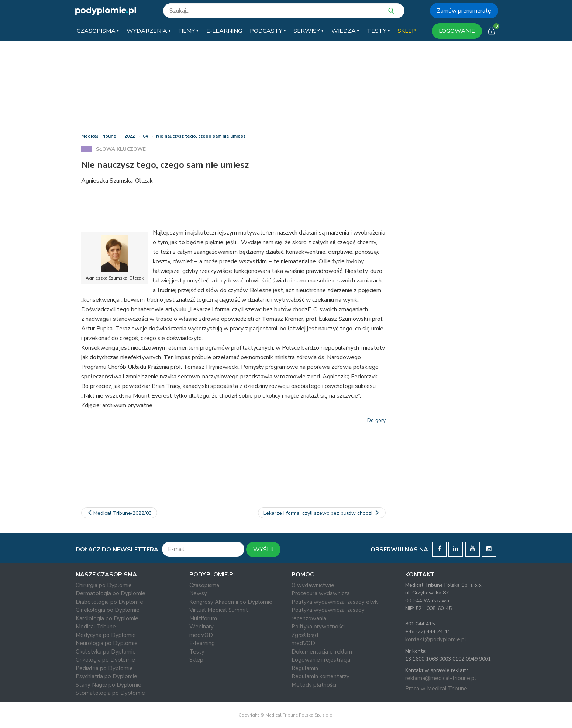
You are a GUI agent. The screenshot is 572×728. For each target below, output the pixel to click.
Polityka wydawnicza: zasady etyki (335, 602)
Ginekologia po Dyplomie (108, 610)
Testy (197, 652)
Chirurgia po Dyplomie (104, 585)
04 (145, 136)
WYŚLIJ (263, 550)
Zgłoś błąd (305, 635)
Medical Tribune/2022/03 (119, 513)
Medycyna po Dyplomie (106, 635)
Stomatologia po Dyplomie (110, 693)
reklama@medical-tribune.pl (441, 678)
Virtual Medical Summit (219, 610)
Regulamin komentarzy (321, 676)
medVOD (201, 635)
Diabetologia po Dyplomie (109, 602)
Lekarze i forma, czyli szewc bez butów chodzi (322, 513)
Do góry (376, 420)
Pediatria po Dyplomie (104, 668)
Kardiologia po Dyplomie (107, 618)
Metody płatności (314, 685)
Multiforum (203, 618)
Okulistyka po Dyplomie (106, 652)
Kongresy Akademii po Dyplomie (231, 602)
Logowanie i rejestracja (321, 660)
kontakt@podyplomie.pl (436, 639)
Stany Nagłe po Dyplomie (108, 685)
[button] (98, 31)
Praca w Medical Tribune (436, 689)
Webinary (201, 627)
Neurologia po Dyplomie (107, 643)
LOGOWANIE (457, 31)
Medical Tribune (99, 136)
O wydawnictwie (313, 585)
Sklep (196, 660)
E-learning (202, 643)
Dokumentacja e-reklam (322, 652)
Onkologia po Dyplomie (105, 660)
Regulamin (305, 668)
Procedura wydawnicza (321, 593)
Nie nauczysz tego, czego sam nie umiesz (201, 136)
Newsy (198, 593)
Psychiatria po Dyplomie (106, 676)
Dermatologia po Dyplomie (111, 593)
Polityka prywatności (318, 627)
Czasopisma (204, 585)
